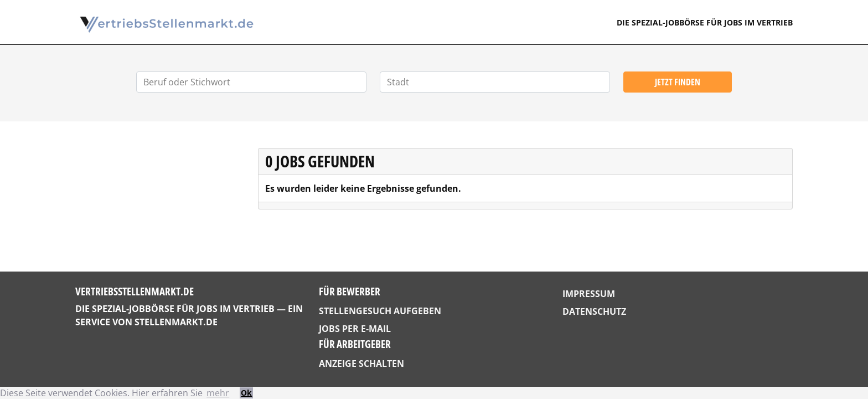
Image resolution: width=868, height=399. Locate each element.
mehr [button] (218, 393)
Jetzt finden (678, 82)
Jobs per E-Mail (355, 329)
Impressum (589, 294)
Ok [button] (246, 393)
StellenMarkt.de (176, 322)
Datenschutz (594, 311)
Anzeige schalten (361, 364)
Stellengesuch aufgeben (380, 311)
